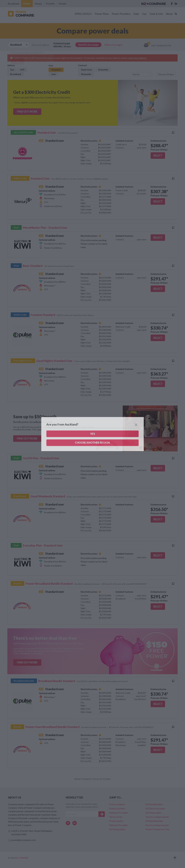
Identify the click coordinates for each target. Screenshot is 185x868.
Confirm (93, 446)
